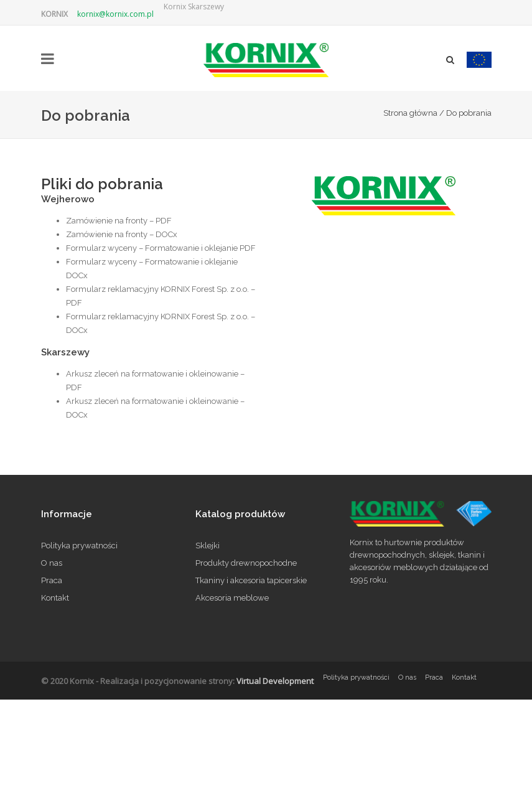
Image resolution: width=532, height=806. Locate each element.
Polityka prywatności (79, 546)
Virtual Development (275, 681)
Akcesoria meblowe (232, 598)
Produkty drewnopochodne (246, 563)
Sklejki (208, 546)
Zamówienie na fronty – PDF (119, 221)
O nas (52, 563)
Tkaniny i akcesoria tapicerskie (251, 580)
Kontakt (55, 598)
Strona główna (410, 113)
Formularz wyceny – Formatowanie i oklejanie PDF (161, 248)
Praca (52, 580)
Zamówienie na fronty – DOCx (122, 234)
